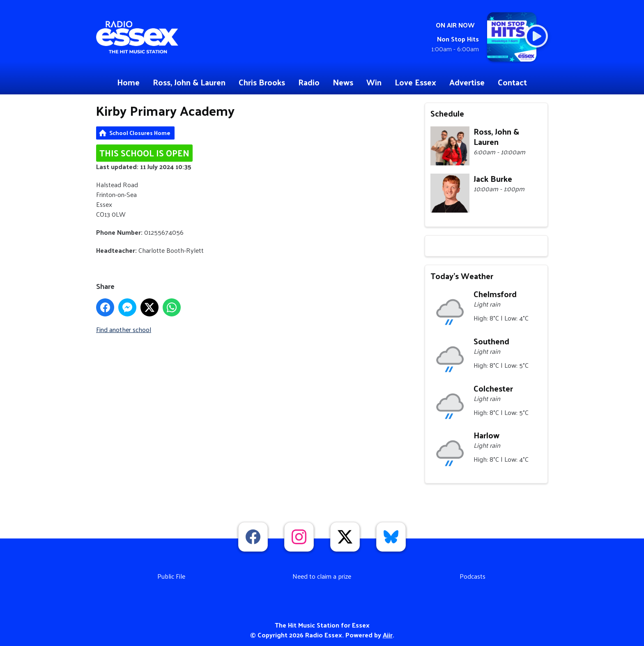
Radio (309, 82)
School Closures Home (140, 133)
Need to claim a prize (322, 576)
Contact (512, 82)
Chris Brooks (262, 82)
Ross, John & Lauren (189, 82)
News (343, 82)
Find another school (124, 329)
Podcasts (473, 576)
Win (374, 82)
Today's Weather (462, 276)
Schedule (447, 113)
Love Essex (415, 82)
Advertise (467, 82)
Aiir (388, 635)
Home (128, 82)
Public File (171, 576)
